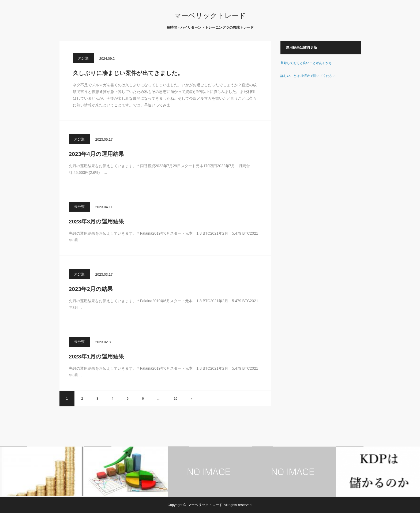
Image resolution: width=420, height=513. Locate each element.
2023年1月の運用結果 (96, 356)
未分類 (83, 58)
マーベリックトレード (210, 16)
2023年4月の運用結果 (96, 154)
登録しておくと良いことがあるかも (306, 63)
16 (176, 399)
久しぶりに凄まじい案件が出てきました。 (128, 73)
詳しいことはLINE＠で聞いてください (308, 76)
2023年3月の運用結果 (96, 221)
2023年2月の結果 (91, 289)
